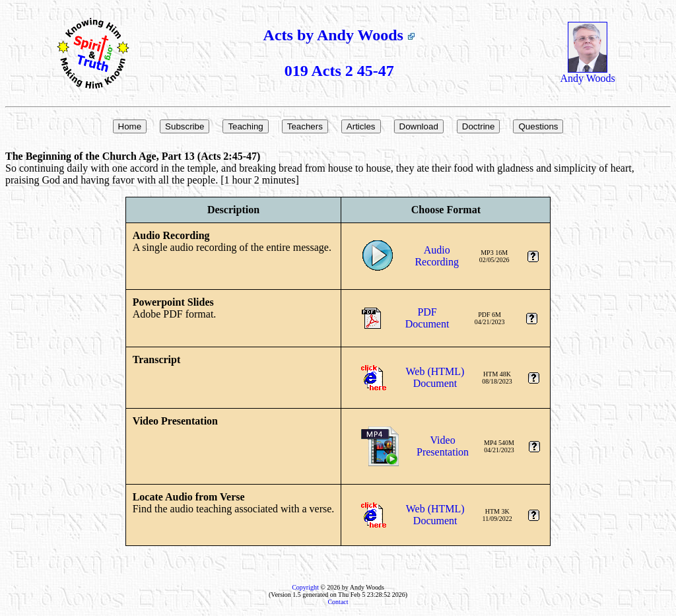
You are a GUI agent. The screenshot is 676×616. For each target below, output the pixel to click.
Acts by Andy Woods (339, 35)
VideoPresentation (443, 446)
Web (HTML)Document (435, 377)
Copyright (305, 587)
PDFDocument (427, 318)
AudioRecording (437, 256)
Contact (338, 602)
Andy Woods (588, 74)
